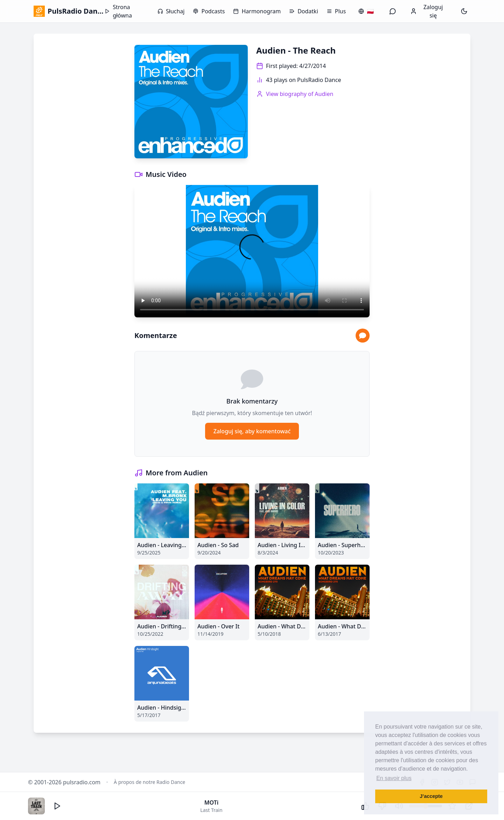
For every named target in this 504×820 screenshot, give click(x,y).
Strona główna (118, 11)
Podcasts (209, 11)
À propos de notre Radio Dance (149, 782)
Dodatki (304, 11)
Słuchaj (171, 11)
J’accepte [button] (431, 796)
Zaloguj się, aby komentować (252, 431)
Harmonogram (257, 11)
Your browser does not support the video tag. (252, 251)
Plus (336, 11)
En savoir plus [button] (394, 778)
